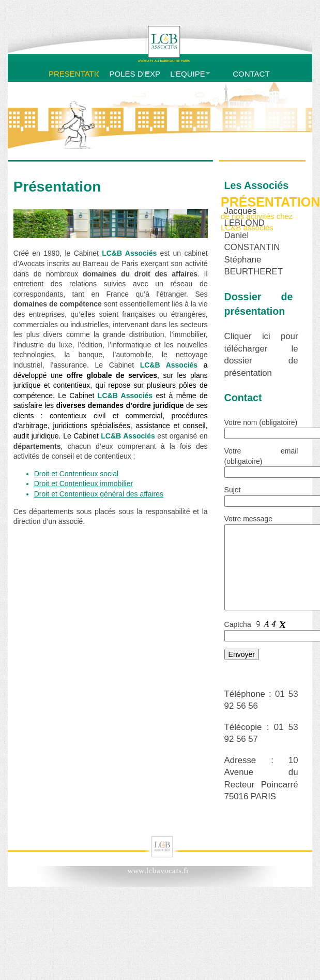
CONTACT (251, 74)
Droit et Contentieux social (76, 474)
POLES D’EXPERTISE (134, 74)
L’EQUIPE (188, 74)
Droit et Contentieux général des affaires (99, 494)
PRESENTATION (73, 74)
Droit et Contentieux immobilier (83, 484)
